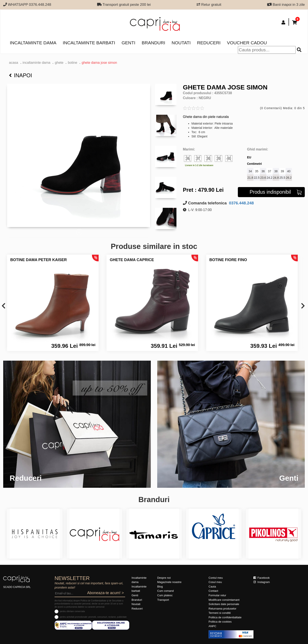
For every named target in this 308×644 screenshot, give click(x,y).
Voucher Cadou (247, 43)
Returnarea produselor (222, 609)
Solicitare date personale (224, 604)
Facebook (262, 578)
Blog (160, 587)
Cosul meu (215, 582)
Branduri (154, 43)
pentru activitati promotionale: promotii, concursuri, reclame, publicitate (93, 617)
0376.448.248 (241, 203)
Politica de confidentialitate (225, 617)
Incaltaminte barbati (89, 43)
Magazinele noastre (169, 582)
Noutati (181, 43)
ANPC (212, 626)
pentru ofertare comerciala (72, 611)
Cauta (212, 587)
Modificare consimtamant (224, 600)
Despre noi (164, 578)
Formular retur (217, 595)
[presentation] (4, 306)
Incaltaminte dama (33, 43)
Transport (163, 600)
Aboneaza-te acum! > (105, 593)
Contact (213, 591)
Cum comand (165, 591)
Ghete (59, 63)
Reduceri (209, 43)
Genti (128, 43)
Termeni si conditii (220, 613)
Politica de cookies (220, 622)
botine (73, 63)
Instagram (262, 582)
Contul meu (216, 578)
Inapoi (21, 75)
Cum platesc (165, 595)
